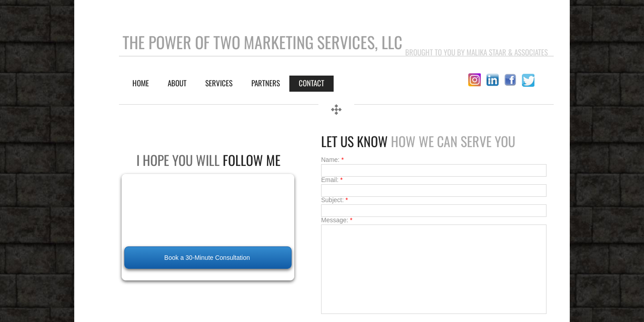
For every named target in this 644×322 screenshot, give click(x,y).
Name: (333, 160)
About (177, 83)
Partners (266, 83)
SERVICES (219, 83)
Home (141, 83)
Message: (337, 220)
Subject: (335, 200)
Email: (332, 180)
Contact (311, 83)
